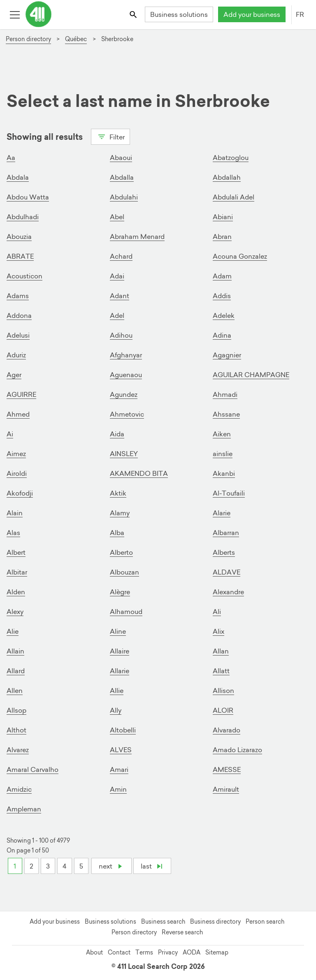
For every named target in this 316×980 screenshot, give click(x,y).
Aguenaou (126, 375)
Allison (223, 690)
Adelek (224, 315)
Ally (116, 710)
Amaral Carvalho (33, 769)
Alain (15, 513)
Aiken (222, 434)
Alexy (15, 612)
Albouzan (124, 572)
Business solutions (179, 14)
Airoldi (17, 473)
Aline (118, 631)
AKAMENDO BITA (139, 473)
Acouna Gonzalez (240, 256)
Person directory (134, 932)
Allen (15, 690)
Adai (117, 276)
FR (300, 14)
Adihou (121, 335)
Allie (117, 690)
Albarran (226, 533)
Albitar (17, 572)
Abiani (223, 217)
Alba (117, 533)
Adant (120, 296)
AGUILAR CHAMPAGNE (251, 375)
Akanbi (224, 473)
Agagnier (227, 355)
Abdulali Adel (234, 197)
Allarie (120, 671)
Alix (218, 631)
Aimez (16, 454)
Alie (13, 631)
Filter (110, 136)
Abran (222, 236)
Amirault (226, 789)
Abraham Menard (137, 236)
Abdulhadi (23, 217)
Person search (265, 922)
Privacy (168, 952)
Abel (117, 217)
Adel (117, 315)
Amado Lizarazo (237, 750)
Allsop (16, 710)
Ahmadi (225, 394)
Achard (121, 256)
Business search (163, 922)
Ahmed (18, 414)
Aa (11, 158)
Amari (119, 769)
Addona (19, 315)
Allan (221, 651)
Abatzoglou (231, 158)
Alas (13, 533)
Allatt (221, 671)
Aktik (118, 493)
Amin (118, 789)
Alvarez (18, 750)
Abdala (18, 177)
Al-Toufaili (229, 493)
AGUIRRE (21, 394)
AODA (192, 952)
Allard (16, 671)
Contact (119, 952)
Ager (14, 375)
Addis (222, 296)
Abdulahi (124, 197)
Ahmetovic (127, 414)
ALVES (121, 750)
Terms (144, 952)
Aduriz (16, 355)
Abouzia (19, 236)
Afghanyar (126, 355)
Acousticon (24, 276)
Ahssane (226, 414)
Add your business (252, 14)
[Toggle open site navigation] (15, 14)
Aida (117, 434)
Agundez (124, 394)
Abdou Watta (28, 197)
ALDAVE (227, 572)
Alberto (121, 552)
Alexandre (228, 592)
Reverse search (182, 932)
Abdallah (227, 177)
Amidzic (19, 789)
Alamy (120, 513)
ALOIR (223, 710)
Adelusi (18, 335)
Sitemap (217, 952)
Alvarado (227, 730)
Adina (222, 335)
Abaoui (121, 158)
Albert (16, 552)
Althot (16, 730)
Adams (18, 296)
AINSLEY (124, 454)
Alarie (222, 513)
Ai (10, 434)
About (94, 952)
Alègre (120, 592)
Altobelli (123, 730)
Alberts (224, 552)
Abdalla (122, 177)
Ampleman (24, 809)
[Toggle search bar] (134, 14)
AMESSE (227, 769)
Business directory (215, 922)
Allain (15, 651)
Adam (222, 276)
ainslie (223, 454)
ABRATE (20, 256)
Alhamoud (126, 612)
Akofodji (20, 493)
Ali (217, 612)
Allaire (120, 651)
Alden (16, 592)
